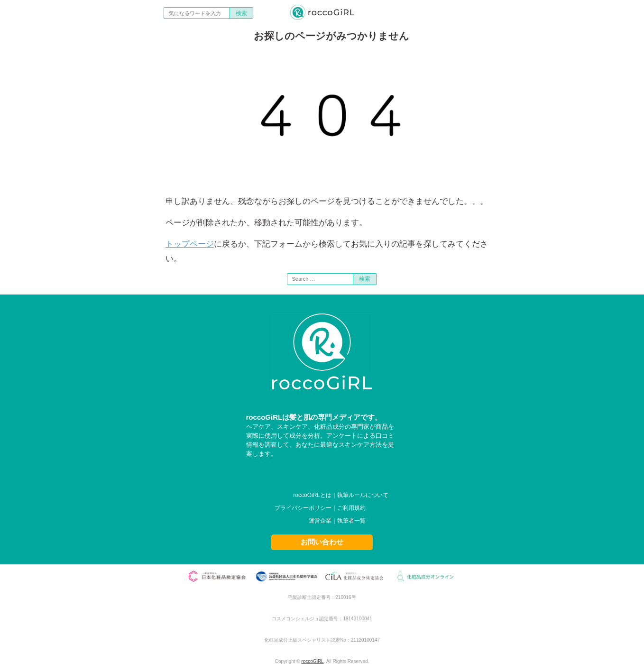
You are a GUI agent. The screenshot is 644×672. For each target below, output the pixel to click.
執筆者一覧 (351, 521)
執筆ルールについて (363, 495)
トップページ (190, 244)
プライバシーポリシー (303, 508)
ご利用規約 (351, 508)
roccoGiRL (312, 661)
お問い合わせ (322, 542)
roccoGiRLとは (312, 495)
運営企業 (320, 521)
